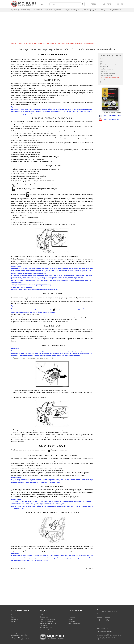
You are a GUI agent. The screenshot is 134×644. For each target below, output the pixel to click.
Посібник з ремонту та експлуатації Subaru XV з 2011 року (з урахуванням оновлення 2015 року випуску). (60, 43)
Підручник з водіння (72, 10)
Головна (14, 615)
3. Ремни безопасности (108, 73)
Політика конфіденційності (104, 631)
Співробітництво (74, 623)
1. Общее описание (107, 69)
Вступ (102, 61)
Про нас (119, 4)
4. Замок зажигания (107, 75)
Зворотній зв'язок (110, 612)
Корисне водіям (45, 630)
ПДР (41, 615)
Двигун (102, 82)
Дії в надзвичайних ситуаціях (110, 64)
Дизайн (71, 619)
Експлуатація (104, 67)
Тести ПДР (103, 10)
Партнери (72, 621)
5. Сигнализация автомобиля (110, 77)
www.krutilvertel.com (111, 119)
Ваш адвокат (37, 10)
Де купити (107, 4)
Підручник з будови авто (54, 10)
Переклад (72, 617)
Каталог (14, 43)
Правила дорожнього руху (21, 10)
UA (42, 4)
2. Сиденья (104, 71)
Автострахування (46, 628)
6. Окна (103, 79)
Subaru (21, 43)
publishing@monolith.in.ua (23, 639)
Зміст (102, 59)
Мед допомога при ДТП (48, 623)
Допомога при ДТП (89, 10)
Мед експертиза (115, 10)
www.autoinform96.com (112, 116)
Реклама (71, 615)
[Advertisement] (67, 28)
